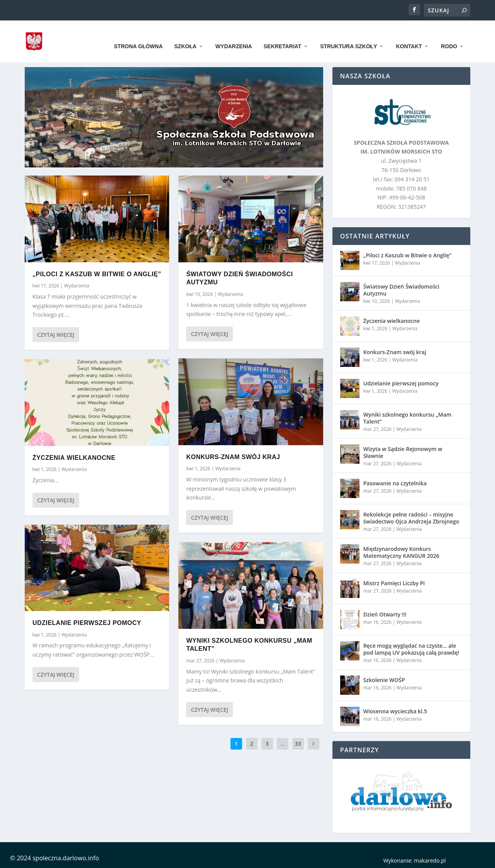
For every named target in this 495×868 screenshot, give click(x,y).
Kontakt (409, 35)
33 (298, 743)
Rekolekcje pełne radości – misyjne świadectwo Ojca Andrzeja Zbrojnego (411, 517)
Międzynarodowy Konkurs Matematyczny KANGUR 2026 (401, 551)
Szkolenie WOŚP (384, 679)
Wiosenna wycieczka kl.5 (395, 710)
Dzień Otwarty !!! (385, 614)
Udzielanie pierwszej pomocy (87, 622)
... (282, 743)
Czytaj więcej (56, 334)
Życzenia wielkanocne (74, 457)
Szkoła (185, 35)
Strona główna (138, 35)
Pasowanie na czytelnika (395, 482)
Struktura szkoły (348, 35)
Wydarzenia (234, 35)
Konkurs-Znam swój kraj (233, 456)
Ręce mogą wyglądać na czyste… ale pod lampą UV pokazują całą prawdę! (411, 648)
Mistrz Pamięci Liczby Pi (394, 582)
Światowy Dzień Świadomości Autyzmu (401, 289)
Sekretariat (282, 35)
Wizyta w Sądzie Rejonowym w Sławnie (403, 452)
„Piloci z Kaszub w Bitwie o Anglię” (97, 273)
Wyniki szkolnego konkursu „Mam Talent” (408, 417)
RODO (449, 35)
